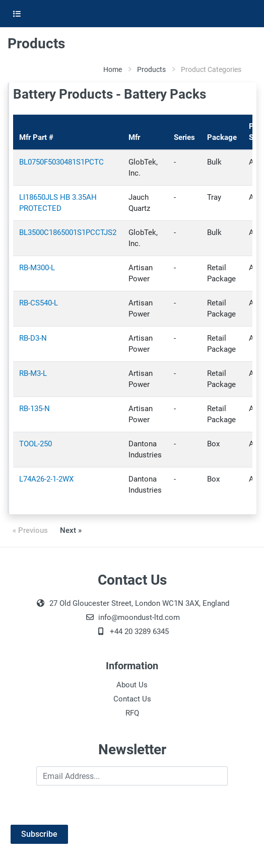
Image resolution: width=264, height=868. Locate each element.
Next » (71, 530)
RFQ (132, 713)
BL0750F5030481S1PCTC (61, 162)
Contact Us (132, 699)
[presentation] (84, 805)
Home (113, 69)
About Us (132, 685)
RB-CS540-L (39, 303)
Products (151, 69)
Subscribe (39, 834)
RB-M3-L (33, 373)
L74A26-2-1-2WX (46, 479)
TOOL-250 (36, 444)
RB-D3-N (33, 338)
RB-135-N (35, 409)
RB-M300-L (37, 268)
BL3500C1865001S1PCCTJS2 (68, 232)
